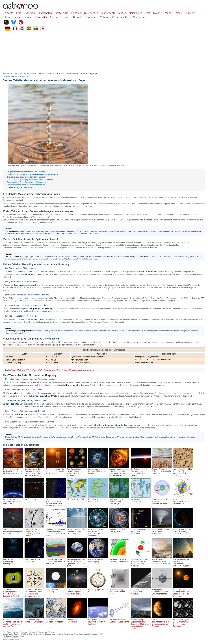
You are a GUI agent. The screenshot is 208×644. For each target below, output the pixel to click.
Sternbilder (41, 17)
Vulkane (105, 17)
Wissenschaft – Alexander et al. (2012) (46, 370)
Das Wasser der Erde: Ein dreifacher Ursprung (26, 185)
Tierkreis (65, 17)
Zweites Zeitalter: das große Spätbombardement (27, 177)
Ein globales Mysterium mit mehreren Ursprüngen (27, 172)
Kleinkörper (135, 13)
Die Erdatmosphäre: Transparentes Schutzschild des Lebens (141, 471)
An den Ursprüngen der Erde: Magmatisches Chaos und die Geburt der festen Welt (119, 471)
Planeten (190, 13)
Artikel (31, 74)
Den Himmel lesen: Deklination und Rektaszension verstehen (98, 531)
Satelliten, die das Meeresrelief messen (56, 620)
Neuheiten (139, 17)
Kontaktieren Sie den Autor (12, 640)
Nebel (179, 13)
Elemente (8, 13)
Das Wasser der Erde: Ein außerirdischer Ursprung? (77, 530)
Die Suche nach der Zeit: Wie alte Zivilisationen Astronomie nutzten (183, 562)
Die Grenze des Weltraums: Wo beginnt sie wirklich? (13, 500)
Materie (158, 13)
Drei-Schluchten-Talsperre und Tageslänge (119, 500)
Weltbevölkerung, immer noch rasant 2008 (119, 591)
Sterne (54, 17)
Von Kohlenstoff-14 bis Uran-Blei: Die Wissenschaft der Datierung (183, 471)
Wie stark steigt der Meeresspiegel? (98, 559)
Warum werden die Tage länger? (34, 559)
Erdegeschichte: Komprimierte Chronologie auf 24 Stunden (34, 531)
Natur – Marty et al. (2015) (21, 370)
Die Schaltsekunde (34, 498)
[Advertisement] (104, 51)
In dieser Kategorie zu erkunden (20, 187)
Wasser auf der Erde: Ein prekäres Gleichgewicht (27, 182)
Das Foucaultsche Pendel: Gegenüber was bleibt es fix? (77, 591)
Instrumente (108, 13)
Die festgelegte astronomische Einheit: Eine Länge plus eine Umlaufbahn (183, 592)
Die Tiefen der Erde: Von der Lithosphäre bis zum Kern (56, 561)
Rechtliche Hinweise (10, 638)
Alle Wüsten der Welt (77, 498)
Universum (91, 17)
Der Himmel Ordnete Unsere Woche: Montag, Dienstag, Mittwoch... (77, 471)
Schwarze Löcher (12, 17)
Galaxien (76, 13)
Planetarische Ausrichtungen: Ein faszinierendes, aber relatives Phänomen (56, 501)
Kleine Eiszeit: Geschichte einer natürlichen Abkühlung (162, 561)
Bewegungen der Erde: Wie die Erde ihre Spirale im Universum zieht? (77, 562)
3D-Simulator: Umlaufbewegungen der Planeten (13, 530)
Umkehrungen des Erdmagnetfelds (119, 529)
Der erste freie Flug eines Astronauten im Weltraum (98, 621)
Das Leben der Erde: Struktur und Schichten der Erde (119, 561)
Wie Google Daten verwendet (13, 636)
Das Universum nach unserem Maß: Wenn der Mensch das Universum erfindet (34, 592)
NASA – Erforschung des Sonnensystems (78, 370)
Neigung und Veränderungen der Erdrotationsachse (162, 591)
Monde (169, 13)
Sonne (28, 17)
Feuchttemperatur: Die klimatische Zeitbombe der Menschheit (56, 470)
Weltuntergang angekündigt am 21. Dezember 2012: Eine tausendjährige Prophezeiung (141, 623)
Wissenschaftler (121, 17)
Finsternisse (61, 13)
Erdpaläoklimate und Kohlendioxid (98, 499)
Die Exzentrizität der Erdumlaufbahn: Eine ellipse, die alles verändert (141, 562)
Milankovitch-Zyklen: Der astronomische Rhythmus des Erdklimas (183, 622)
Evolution (30, 13)
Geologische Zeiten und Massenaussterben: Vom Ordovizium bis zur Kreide (56, 531)
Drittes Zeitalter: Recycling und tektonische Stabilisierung (30, 180)
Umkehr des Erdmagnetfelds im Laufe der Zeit (183, 500)
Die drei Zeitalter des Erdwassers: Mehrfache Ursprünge (162, 470)
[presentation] (48, 217)
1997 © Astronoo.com (10, 632)
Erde (19, 13)
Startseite (7, 74)
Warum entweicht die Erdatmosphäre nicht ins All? (98, 470)
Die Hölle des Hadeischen (77, 620)
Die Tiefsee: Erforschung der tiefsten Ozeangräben (13, 561)
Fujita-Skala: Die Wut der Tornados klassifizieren (162, 530)
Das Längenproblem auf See (98, 590)
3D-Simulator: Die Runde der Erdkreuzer (34, 620)
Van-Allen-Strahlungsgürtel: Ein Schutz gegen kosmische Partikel (13, 592)
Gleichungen (91, 13)
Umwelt (78, 17)
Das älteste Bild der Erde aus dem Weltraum (141, 591)
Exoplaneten (45, 13)
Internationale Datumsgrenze (141, 499)
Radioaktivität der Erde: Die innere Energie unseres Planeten (183, 530)
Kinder (122, 13)
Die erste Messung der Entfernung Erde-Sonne (119, 620)
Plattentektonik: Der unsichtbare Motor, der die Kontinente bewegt (13, 470)
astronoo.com (123, 165)
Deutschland (20, 74)
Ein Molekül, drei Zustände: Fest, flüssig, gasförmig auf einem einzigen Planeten (13, 622)
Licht (148, 13)
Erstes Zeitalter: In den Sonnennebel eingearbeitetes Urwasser (32, 174)
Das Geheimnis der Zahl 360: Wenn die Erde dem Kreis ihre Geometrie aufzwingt (34, 471)
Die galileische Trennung (56, 590)
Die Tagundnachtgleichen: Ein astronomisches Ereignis (162, 622)
